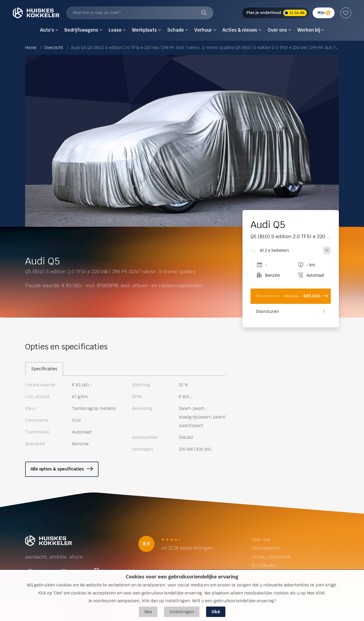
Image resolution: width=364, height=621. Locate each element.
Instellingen (182, 612)
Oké (216, 612)
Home (31, 48)
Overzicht (54, 48)
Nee (148, 612)
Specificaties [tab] (44, 369)
